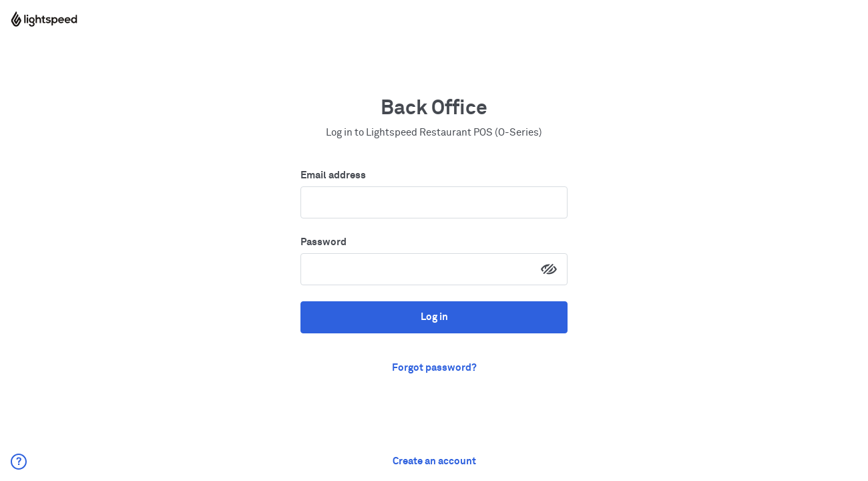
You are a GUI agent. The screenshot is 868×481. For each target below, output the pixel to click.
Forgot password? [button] (434, 368)
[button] (19, 462)
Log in (434, 317)
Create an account (434, 461)
